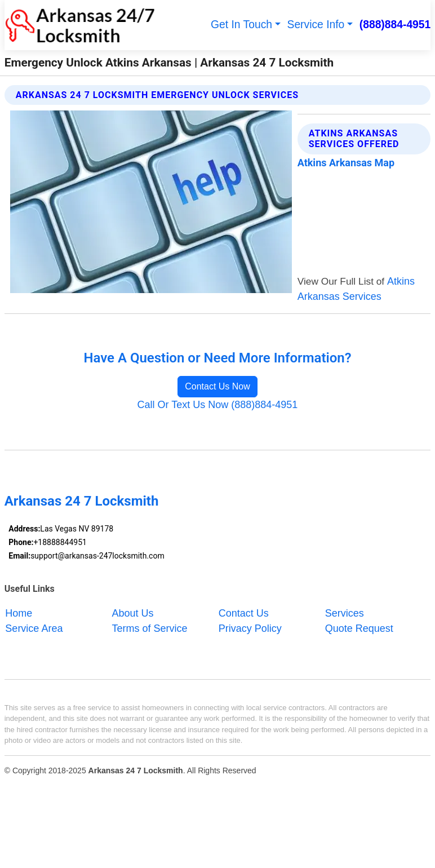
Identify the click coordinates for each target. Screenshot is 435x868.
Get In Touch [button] (241, 25)
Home (19, 613)
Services (345, 613)
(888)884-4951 (395, 25)
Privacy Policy (250, 628)
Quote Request (359, 628)
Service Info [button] (316, 25)
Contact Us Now (217, 386)
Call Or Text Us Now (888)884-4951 (218, 405)
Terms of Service (150, 628)
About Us (133, 613)
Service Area (34, 628)
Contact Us (244, 613)
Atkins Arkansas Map (346, 163)
